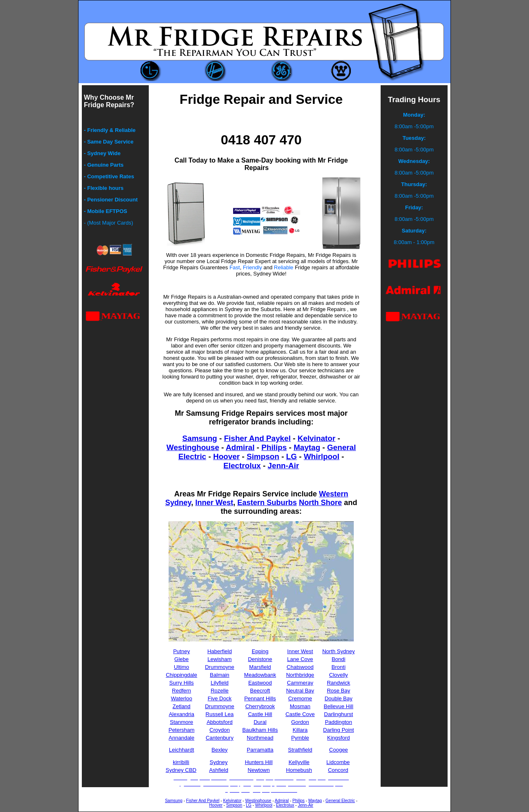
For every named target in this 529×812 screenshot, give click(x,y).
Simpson (263, 456)
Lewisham (220, 659)
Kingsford (339, 738)
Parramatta (260, 750)
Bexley (220, 750)
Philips (274, 447)
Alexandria (181, 714)
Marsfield (260, 667)
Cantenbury (220, 738)
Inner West (214, 503)
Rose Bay (338, 691)
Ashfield (219, 770)
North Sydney (339, 651)
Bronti (338, 667)
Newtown (259, 770)
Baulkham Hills (260, 730)
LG (291, 456)
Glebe (182, 659)
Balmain (220, 675)
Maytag (307, 447)
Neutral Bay (300, 691)
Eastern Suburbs (267, 503)
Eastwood (260, 683)
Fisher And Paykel (257, 438)
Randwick (338, 683)
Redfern (181, 691)
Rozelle (220, 691)
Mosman (300, 706)
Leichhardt (182, 750)
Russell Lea (219, 714)
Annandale (181, 738)
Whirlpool (322, 456)
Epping (260, 651)
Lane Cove (300, 659)
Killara (300, 730)
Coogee (338, 750)
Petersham (182, 730)
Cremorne (300, 698)
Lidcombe (338, 762)
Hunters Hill (259, 762)
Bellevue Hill (338, 706)
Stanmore (181, 722)
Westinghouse (193, 447)
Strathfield (300, 750)
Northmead (260, 738)
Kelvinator (316, 438)
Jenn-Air (284, 466)
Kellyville (299, 762)
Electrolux (242, 466)
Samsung (200, 438)
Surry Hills (182, 683)
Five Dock (219, 698)
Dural (260, 722)
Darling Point (338, 730)
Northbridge (300, 675)
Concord (338, 770)
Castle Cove (300, 714)
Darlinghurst (338, 714)
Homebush (299, 770)
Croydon (220, 730)
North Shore (320, 503)
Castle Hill (260, 714)
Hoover (226, 456)
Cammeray (300, 683)
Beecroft (260, 691)
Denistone (260, 659)
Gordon (300, 722)
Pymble (300, 738)
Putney (181, 651)
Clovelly (338, 675)
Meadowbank (260, 675)
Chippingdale (181, 675)
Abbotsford (220, 722)
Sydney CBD (181, 770)
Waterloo (181, 698)
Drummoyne (220, 667)
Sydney (218, 762)
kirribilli (181, 762)
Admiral (240, 447)
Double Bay (338, 698)
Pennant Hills (260, 698)
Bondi (338, 659)
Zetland (181, 706)
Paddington (338, 722)
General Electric (340, 801)
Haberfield (220, 651)
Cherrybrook (260, 706)
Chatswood (300, 667)
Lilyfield (220, 683)
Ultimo (182, 667)
